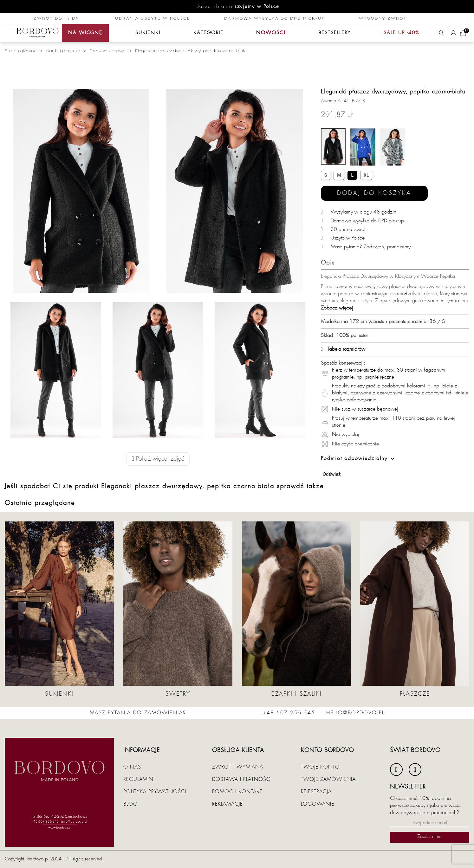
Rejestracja (316, 792)
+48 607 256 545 (289, 713)
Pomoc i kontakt (237, 792)
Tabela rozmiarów (343, 349)
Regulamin (138, 779)
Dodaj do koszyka (374, 193)
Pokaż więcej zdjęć (158, 459)
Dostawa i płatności (242, 779)
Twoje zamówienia (328, 779)
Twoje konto (320, 767)
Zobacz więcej (337, 308)
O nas (132, 767)
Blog (130, 804)
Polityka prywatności (155, 792)
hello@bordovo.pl (355, 713)
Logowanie (318, 804)
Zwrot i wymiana (238, 767)
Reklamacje (227, 804)
